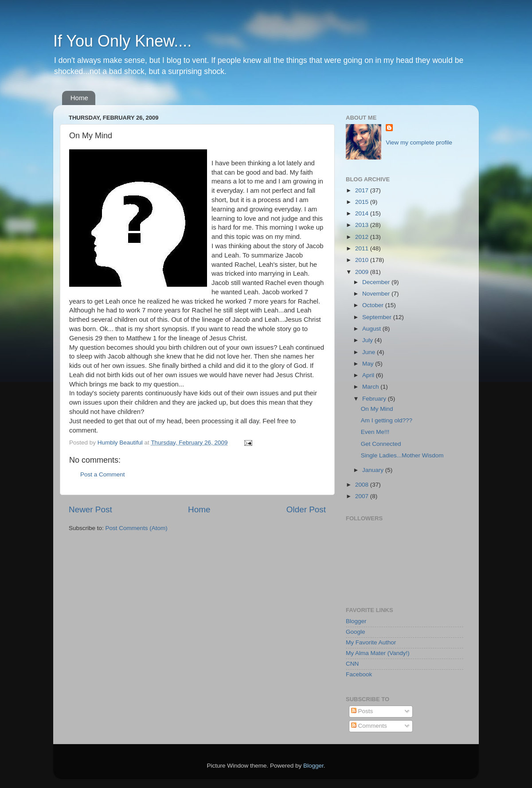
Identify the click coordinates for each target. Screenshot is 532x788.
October (374, 305)
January (374, 470)
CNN (352, 664)
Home (79, 98)
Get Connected (381, 444)
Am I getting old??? (387, 420)
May (369, 364)
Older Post (306, 509)
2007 (363, 496)
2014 (363, 213)
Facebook (359, 674)
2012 (363, 237)
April (369, 375)
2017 (363, 190)
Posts (362, 711)
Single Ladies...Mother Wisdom (402, 455)
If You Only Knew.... (122, 41)
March (371, 387)
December (377, 282)
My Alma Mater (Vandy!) (378, 653)
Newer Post (90, 509)
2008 (363, 485)
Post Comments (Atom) (137, 528)
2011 (363, 248)
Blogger (356, 621)
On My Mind (377, 409)
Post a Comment (103, 474)
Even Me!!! (375, 432)
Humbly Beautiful (121, 443)
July (368, 340)
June (370, 352)
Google (356, 632)
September (378, 317)
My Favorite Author (371, 642)
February (375, 399)
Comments (369, 726)
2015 (363, 202)
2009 (363, 272)
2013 (363, 225)
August (372, 329)
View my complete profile (419, 142)
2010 (363, 260)
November (377, 294)
